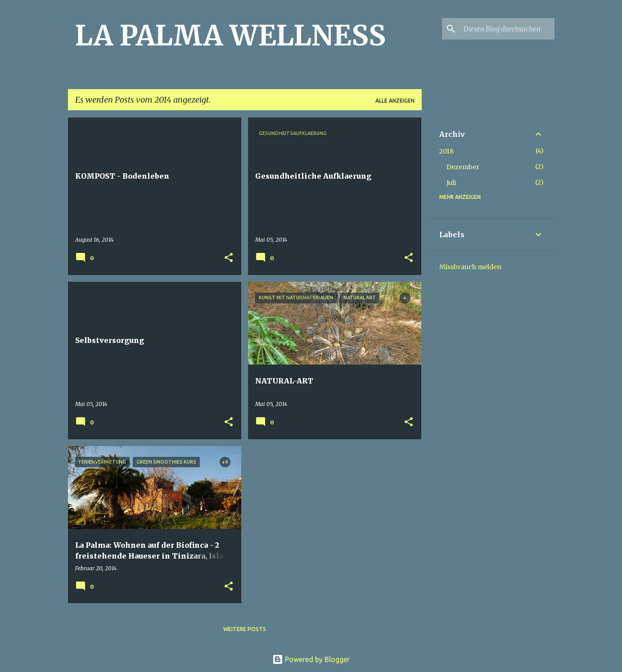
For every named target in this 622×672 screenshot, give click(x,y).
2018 (446, 151)
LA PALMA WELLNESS (230, 36)
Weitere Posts (245, 629)
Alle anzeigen (395, 101)
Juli (451, 183)
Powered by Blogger (311, 659)
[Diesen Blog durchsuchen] (507, 29)
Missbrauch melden (470, 267)
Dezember (463, 167)
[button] (229, 258)
